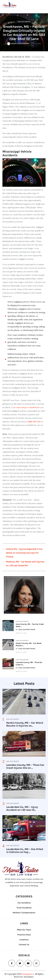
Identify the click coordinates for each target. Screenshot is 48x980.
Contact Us (24, 944)
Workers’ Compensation (24, 913)
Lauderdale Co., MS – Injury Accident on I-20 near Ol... (22, 808)
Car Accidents (24, 22)
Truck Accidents (24, 908)
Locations (24, 940)
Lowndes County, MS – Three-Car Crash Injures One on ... (25, 766)
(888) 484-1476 (34, 422)
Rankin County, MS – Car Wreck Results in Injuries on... (25, 724)
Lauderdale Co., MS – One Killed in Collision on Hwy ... (25, 851)
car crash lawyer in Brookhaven (26, 407)
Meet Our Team (24, 930)
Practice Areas (24, 935)
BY (25, 630)
